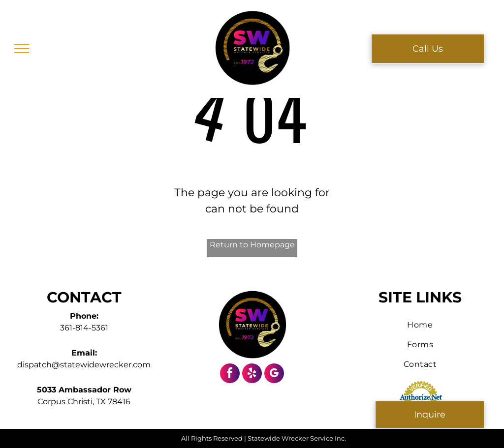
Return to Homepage (252, 245)
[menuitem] (420, 325)
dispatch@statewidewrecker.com (84, 365)
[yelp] (252, 374)
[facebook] (230, 374)
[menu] (22, 49)
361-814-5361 (84, 328)
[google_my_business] (274, 374)
